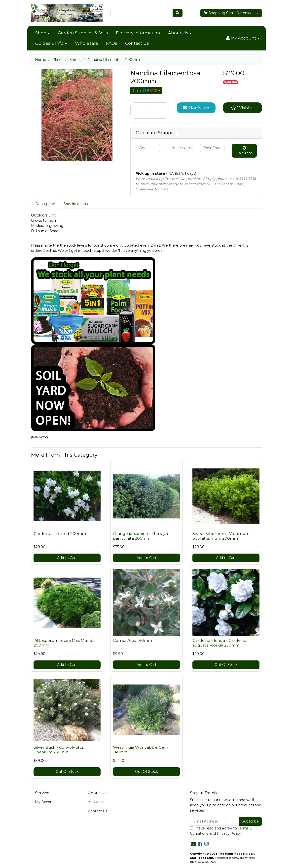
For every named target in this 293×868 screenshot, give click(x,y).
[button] (243, 38)
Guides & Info (49, 43)
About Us (178, 33)
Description (45, 204)
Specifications (76, 204)
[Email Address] (214, 821)
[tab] (45, 204)
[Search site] (178, 13)
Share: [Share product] (145, 90)
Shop (41, 33)
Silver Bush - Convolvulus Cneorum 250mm (59, 750)
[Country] (180, 148)
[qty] (148, 148)
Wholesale (87, 43)
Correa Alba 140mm (132, 640)
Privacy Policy (229, 833)
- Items (227, 13)
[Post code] (212, 148)
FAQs (112, 43)
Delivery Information (138, 33)
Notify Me (196, 108)
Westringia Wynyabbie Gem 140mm (141, 750)
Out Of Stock (226, 665)
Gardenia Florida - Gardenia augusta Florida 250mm (219, 643)
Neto (252, 858)
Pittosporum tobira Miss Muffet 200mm (64, 643)
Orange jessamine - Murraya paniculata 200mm (140, 536)
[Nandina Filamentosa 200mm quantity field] (150, 110)
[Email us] (193, 844)
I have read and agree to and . (221, 831)
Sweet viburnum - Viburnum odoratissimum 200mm (221, 536)
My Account (46, 802)
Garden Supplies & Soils (83, 33)
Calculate (244, 151)
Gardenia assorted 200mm (60, 534)
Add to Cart (67, 558)
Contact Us (137, 43)
